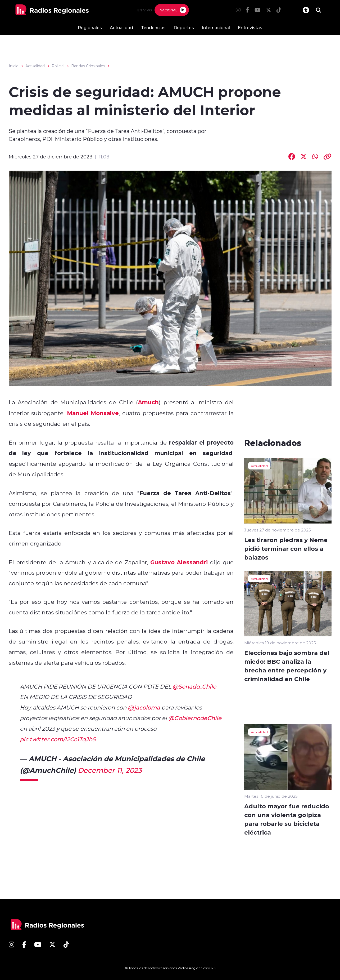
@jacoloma (144, 707)
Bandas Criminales (88, 66)
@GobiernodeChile (195, 718)
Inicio (14, 66)
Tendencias (153, 27)
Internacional (216, 27)
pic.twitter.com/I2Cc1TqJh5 (58, 739)
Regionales (90, 27)
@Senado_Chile (194, 686)
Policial (58, 66)
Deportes (184, 27)
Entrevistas (250, 27)
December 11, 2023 (110, 770)
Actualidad (121, 27)
